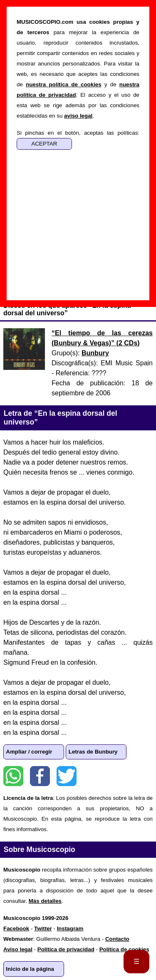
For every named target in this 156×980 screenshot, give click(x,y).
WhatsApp (13, 776)
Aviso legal (18, 949)
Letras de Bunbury (93, 752)
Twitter (67, 776)
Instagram (70, 928)
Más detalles (45, 901)
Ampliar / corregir (29, 752)
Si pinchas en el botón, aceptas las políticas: (78, 133)
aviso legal (78, 116)
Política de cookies (124, 949)
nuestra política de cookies (64, 84)
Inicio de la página (30, 969)
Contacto (117, 939)
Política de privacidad (66, 949)
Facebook (40, 776)
